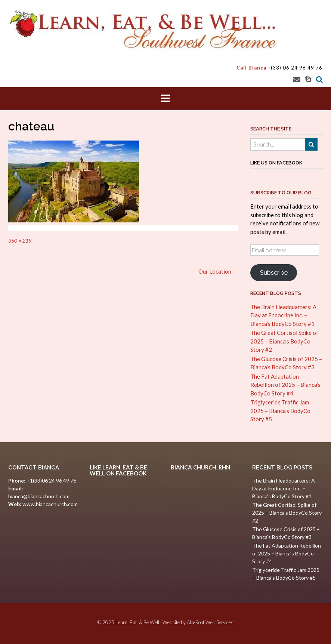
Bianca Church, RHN (200, 467)
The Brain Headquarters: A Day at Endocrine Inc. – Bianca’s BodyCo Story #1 (283, 315)
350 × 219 (20, 241)
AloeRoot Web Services (210, 622)
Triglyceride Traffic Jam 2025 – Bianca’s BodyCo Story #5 (280, 411)
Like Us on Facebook (276, 163)
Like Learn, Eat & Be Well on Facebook (118, 470)
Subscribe (274, 272)
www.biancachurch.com (50, 504)
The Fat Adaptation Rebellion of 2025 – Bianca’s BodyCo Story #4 (285, 385)
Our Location (218, 271)
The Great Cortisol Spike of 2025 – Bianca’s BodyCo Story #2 (284, 341)
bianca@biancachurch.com (39, 496)
